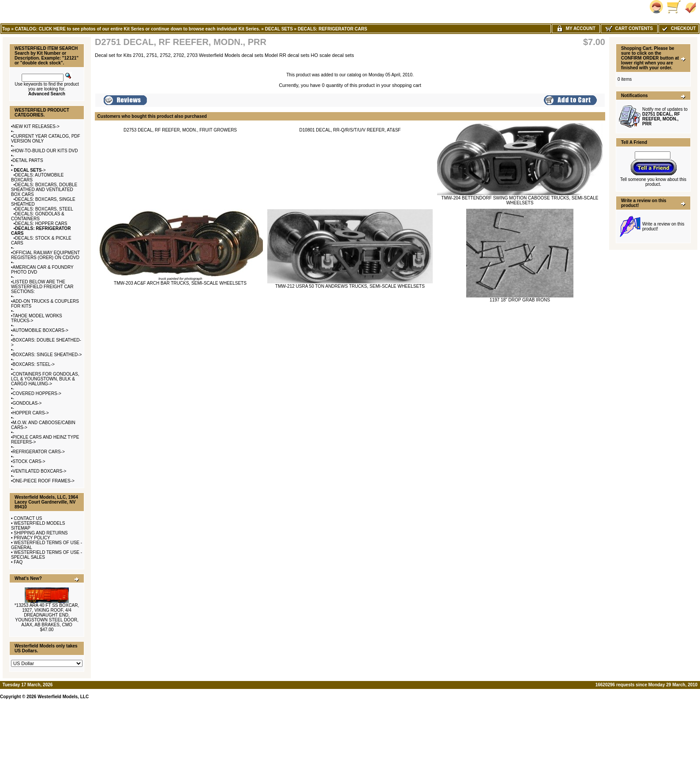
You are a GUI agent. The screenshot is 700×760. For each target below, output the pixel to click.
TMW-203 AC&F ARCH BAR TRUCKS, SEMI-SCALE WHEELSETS (180, 283)
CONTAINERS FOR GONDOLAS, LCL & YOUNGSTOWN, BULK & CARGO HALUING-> (45, 379)
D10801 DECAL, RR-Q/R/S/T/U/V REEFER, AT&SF (350, 130)
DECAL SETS (279, 29)
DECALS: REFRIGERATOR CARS (332, 29)
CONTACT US (28, 518)
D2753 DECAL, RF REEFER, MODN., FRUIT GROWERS (180, 130)
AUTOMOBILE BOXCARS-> (41, 330)
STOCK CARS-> (29, 461)
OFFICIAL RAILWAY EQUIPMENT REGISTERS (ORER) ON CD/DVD (45, 255)
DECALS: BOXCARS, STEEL (44, 209)
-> (29, 170)
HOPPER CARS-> (31, 413)
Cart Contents (629, 28)
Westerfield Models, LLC (63, 697)
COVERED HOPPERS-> (37, 393)
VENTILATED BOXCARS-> (40, 471)
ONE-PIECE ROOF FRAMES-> (44, 481)
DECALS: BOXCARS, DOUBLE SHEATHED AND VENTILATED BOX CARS (44, 190)
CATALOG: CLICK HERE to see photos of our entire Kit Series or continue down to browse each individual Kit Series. (138, 29)
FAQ (18, 562)
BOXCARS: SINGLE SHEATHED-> (47, 355)
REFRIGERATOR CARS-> (39, 452)
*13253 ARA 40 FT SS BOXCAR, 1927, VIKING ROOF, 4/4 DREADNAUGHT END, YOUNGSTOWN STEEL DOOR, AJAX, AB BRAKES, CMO (47, 615)
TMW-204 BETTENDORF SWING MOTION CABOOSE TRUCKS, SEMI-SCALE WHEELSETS (520, 200)
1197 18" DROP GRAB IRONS (520, 300)
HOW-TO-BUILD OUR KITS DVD (45, 151)
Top (6, 29)
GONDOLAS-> (27, 403)
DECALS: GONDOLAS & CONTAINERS (38, 216)
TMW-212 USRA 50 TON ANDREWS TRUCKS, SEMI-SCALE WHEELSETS (350, 286)
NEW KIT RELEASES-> (36, 126)
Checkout (678, 28)
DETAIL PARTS (28, 160)
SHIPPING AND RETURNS (41, 533)
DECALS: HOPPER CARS (41, 224)
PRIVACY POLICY (32, 538)
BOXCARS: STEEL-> (34, 364)
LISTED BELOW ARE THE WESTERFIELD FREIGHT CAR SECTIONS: (42, 287)
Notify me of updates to (665, 117)
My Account (576, 28)
